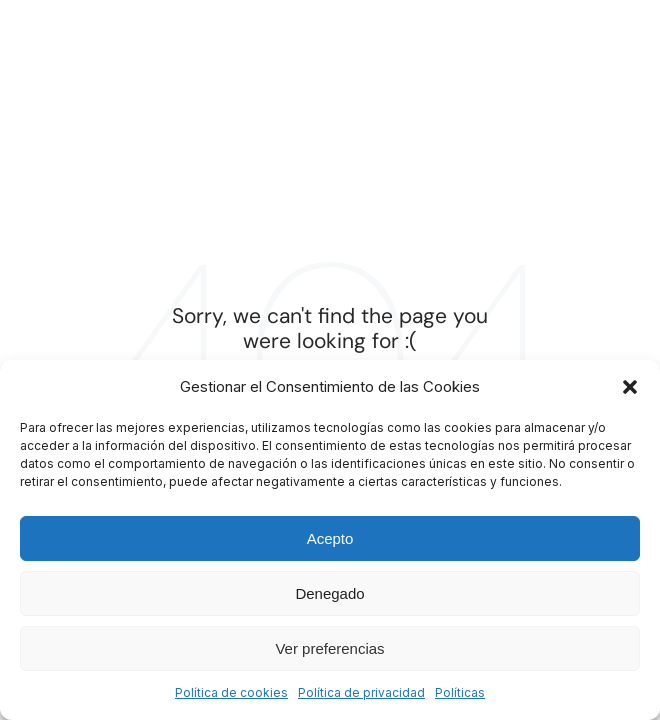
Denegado (329, 593)
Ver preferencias (329, 648)
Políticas (460, 692)
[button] (630, 387)
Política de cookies (231, 692)
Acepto (330, 538)
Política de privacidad (361, 692)
